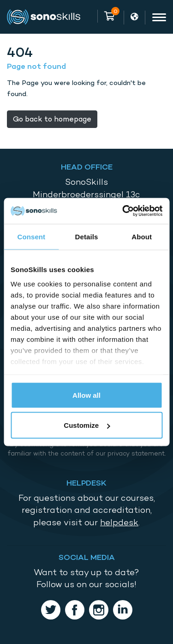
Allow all (86, 395)
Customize (87, 425)
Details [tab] (87, 236)
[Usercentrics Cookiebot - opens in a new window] (123, 211)
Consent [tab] (31, 236)
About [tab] (142, 236)
